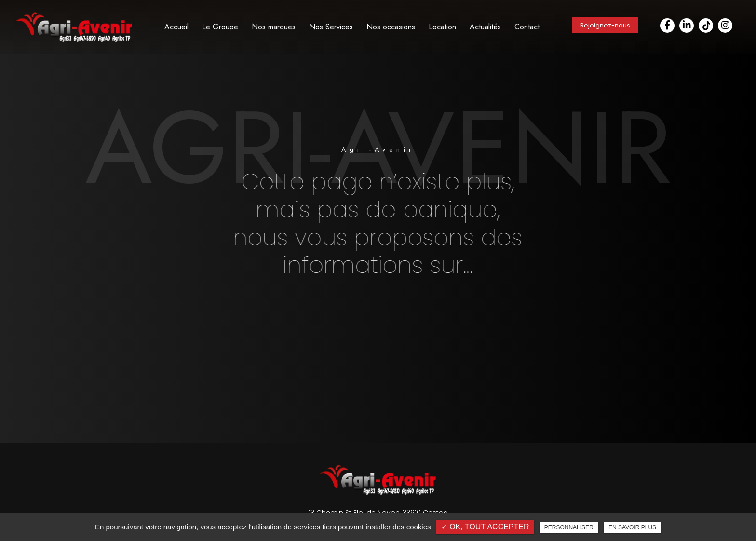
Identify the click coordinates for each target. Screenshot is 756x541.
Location (442, 27)
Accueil (176, 27)
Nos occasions (391, 27)
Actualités (485, 27)
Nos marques (274, 27)
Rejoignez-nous (605, 25)
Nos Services (331, 27)
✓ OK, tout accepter (485, 527)
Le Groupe (220, 27)
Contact (527, 27)
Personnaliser (569, 527)
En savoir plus (632, 527)
